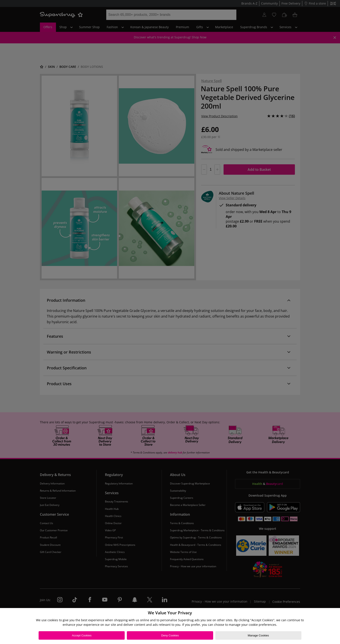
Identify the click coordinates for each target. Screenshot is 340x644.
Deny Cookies (170, 635)
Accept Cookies (82, 635)
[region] (170, 626)
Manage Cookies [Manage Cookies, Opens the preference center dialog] (258, 635)
